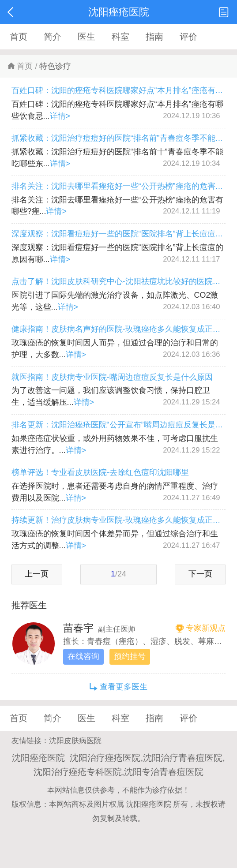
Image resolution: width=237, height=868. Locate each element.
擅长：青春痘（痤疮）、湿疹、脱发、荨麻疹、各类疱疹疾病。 (144, 641)
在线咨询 (83, 656)
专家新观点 (206, 628)
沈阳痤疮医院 (149, 804)
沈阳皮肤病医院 (75, 741)
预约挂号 (130, 656)
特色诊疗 (55, 66)
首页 (25, 66)
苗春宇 (78, 628)
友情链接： (30, 741)
